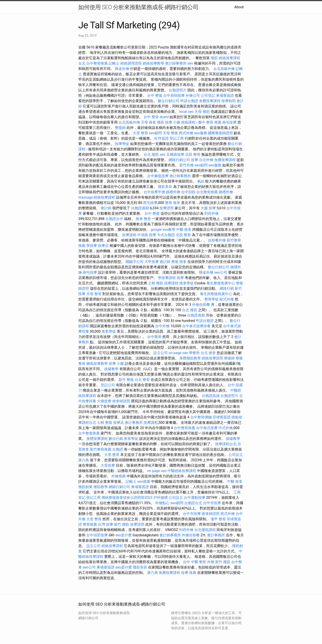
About (239, 7)
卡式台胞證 (166, 235)
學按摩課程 (167, 278)
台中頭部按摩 (97, 535)
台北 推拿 (208, 353)
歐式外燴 (227, 299)
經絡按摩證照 (212, 358)
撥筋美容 (165, 187)
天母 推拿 (148, 122)
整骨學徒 (212, 299)
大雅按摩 (104, 401)
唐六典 (84, 460)
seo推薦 (144, 481)
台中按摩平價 (154, 192)
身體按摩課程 (97, 439)
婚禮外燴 (173, 192)
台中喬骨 (154, 337)
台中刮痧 (188, 192)
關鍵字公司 (135, 262)
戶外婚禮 (161, 498)
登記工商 (177, 138)
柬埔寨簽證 (225, 95)
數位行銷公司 (169, 101)
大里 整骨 (140, 133)
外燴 (211, 562)
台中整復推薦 (89, 433)
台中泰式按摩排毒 (196, 326)
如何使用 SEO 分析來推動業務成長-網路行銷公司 (138, 7)
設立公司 (161, 353)
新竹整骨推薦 (101, 449)
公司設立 (236, 455)
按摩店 (103, 246)
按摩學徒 (122, 144)
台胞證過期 (140, 208)
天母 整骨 (94, 294)
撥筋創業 (85, 487)
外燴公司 (193, 95)
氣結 (201, 181)
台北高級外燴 (224, 69)
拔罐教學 (111, 369)
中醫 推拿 (184, 230)
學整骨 (194, 353)
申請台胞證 (189, 101)
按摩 (195, 160)
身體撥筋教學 (190, 358)
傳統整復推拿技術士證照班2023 (127, 498)
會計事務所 (134, 423)
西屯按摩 (150, 203)
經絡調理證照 (131, 63)
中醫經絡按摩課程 (182, 471)
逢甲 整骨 (218, 519)
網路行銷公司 (179, 160)
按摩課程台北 (226, 444)
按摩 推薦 (189, 573)
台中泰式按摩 (207, 428)
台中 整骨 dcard (156, 117)
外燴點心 (162, 503)
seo (190, 63)
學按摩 (92, 246)
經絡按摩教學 (153, 63)
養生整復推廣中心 (221, 283)
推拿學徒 (186, 283)
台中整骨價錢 (201, 417)
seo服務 (201, 133)
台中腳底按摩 (158, 176)
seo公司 (221, 272)
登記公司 (108, 385)
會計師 (106, 208)
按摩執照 (229, 101)
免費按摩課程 (210, 101)
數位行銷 (116, 439)
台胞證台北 (193, 503)
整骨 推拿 (173, 203)
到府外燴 (212, 213)
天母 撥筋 (202, 112)
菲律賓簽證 (222, 417)
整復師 (120, 128)
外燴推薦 (119, 476)
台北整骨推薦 (207, 192)
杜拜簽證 (161, 138)
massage (86, 197)
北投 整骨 (193, 154)
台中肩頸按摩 (174, 95)
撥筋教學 (101, 487)
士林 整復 (105, 423)
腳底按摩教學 (97, 364)
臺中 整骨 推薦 (210, 122)
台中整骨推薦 (97, 63)
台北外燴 (206, 160)
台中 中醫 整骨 (195, 562)
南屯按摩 (229, 122)
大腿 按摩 (208, 208)
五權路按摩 (175, 154)
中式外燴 (226, 428)
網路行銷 (227, 288)
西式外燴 (186, 133)
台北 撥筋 (151, 154)
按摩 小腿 (173, 122)
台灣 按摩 (106, 524)
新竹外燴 (186, 165)
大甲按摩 (152, 262)
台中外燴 (162, 326)
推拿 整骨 (143, 219)
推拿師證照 (121, 401)
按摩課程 (129, 235)
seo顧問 (155, 133)
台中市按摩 (212, 503)
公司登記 (208, 95)
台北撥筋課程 (205, 530)
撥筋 (214, 58)
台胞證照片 (178, 90)
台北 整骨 (142, 380)
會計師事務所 (176, 63)
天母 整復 (170, 133)
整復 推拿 (179, 262)
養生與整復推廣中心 (216, 294)
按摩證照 (167, 208)
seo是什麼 (123, 535)
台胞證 (118, 449)
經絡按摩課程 (104, 197)
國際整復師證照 (220, 133)
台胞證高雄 (211, 396)
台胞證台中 (114, 219)
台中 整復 (155, 95)
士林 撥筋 (156, 283)
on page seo (178, 353)
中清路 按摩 (147, 235)
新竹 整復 (126, 380)
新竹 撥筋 (122, 524)
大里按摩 (108, 465)
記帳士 (114, 63)
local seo (186, 112)
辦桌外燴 (122, 69)
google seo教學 (163, 230)
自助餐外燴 (217, 240)
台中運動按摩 (195, 498)
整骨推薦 (90, 524)
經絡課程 (188, 122)
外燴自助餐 (201, 305)
